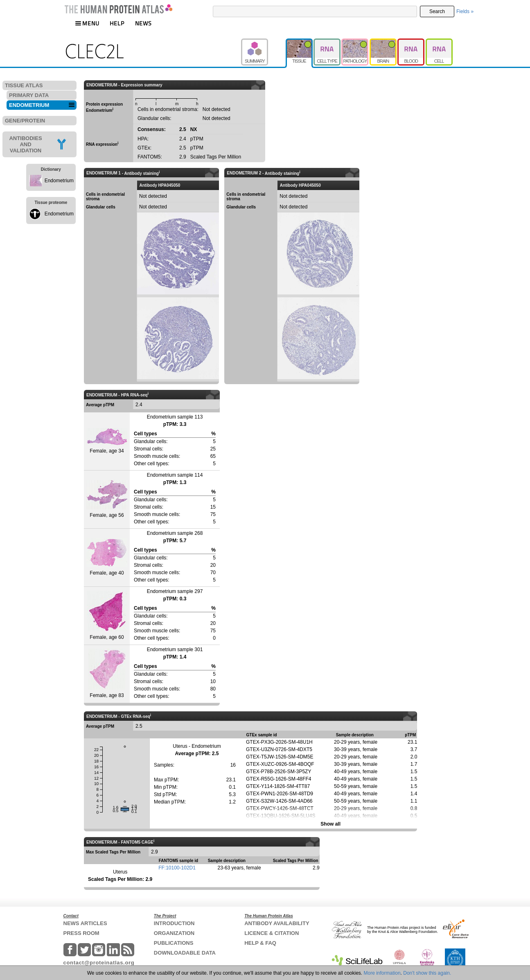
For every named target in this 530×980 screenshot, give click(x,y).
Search (437, 11)
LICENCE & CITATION (272, 933)
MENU (87, 23)
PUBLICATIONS (174, 943)
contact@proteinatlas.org (99, 963)
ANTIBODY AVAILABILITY (277, 923)
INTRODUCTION (174, 923)
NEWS (143, 23)
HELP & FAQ (260, 943)
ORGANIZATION (174, 933)
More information (382, 973)
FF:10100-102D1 (177, 868)
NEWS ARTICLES (85, 923)
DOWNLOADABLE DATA (185, 953)
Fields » (465, 11)
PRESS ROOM (81, 933)
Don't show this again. (427, 973)
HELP (117, 23)
